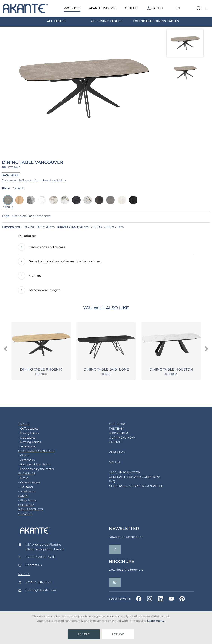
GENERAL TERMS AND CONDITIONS (130, 478)
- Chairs (19, 457)
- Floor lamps (23, 501)
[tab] (106, 237)
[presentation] (6, 350)
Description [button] (27, 236)
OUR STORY (113, 425)
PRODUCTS (72, 8)
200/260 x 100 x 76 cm (107, 227)
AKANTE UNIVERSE (103, 8)
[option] (56, 21)
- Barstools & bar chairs (30, 466)
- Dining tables (24, 434)
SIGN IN (155, 8)
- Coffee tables (24, 430)
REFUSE (118, 634)
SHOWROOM (114, 434)
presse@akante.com (47, 591)
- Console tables (25, 484)
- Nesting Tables (25, 443)
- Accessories (23, 448)
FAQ (108, 482)
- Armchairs (22, 461)
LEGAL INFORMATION (120, 473)
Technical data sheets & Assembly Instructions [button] (59, 261)
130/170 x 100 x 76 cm (39, 227)
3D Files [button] (30, 276)
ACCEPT (84, 634)
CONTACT (112, 443)
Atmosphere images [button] (39, 290)
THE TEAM (112, 430)
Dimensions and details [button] (42, 247)
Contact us (40, 566)
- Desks (19, 479)
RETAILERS (112, 453)
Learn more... (156, 621)
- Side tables (23, 439)
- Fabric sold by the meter (32, 470)
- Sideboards (23, 492)
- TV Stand (21, 488)
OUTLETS (132, 8)
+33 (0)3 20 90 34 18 (47, 558)
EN (178, 8)
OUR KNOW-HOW (118, 439)
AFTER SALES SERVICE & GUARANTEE (132, 487)
